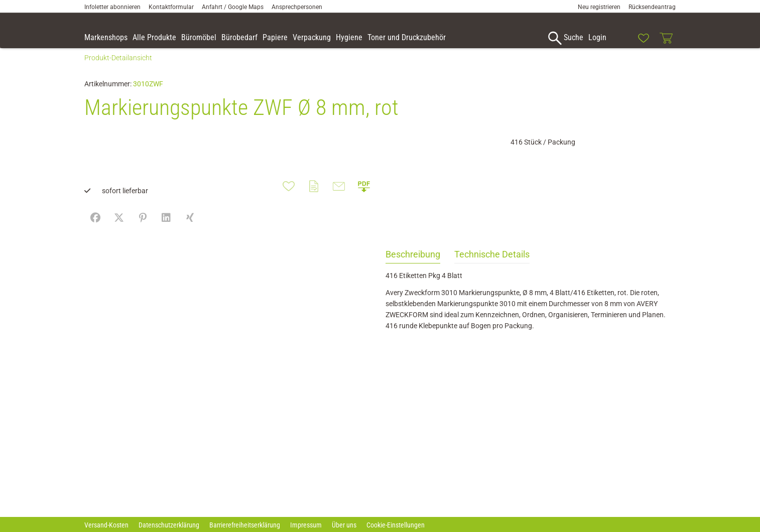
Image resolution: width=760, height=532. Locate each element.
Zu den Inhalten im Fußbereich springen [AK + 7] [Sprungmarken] (0, 0)
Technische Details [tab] (492, 265)
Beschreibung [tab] (413, 265)
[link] (620, 38)
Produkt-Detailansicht (118, 69)
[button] (748, 40)
